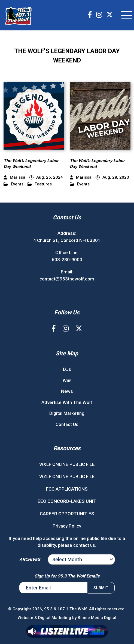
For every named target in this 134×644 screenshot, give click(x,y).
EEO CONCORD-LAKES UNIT (67, 501)
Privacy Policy (67, 526)
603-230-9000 (67, 260)
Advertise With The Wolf (67, 402)
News (67, 391)
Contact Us (67, 424)
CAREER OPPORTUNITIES (67, 514)
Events (13, 184)
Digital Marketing (67, 413)
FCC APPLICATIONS (67, 489)
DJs (67, 369)
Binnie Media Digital (97, 618)
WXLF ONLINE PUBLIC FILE (67, 464)
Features (40, 184)
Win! (67, 380)
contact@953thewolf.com (67, 279)
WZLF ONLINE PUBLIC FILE (67, 476)
